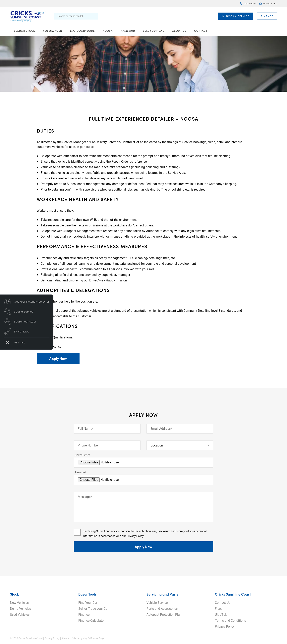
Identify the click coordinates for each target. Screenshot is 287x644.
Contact (201, 31)
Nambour (128, 31)
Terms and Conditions (230, 620)
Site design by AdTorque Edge (88, 638)
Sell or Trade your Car (93, 608)
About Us (179, 31)
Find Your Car (88, 602)
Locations (250, 4)
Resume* (80, 472)
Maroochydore (82, 31)
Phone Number (88, 445)
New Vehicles (19, 602)
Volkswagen (53, 31)
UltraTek (221, 614)
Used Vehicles (20, 614)
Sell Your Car (154, 31)
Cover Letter (82, 455)
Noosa (108, 31)
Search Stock (25, 31)
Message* (85, 497)
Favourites (270, 4)
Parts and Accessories (162, 608)
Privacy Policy (135, 536)
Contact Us (223, 602)
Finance (267, 16)
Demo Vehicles (20, 608)
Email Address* (161, 428)
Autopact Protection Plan (164, 614)
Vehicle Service (157, 602)
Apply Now (58, 358)
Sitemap (66, 638)
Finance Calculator (91, 620)
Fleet (218, 608)
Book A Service (235, 16)
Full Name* (86, 428)
